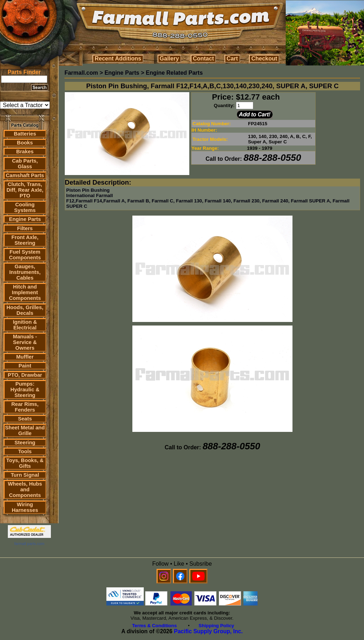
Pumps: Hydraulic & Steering (25, 390)
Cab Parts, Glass (25, 164)
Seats (25, 419)
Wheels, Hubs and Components (25, 490)
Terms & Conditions (154, 626)
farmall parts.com (29, 544)
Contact (204, 59)
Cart (232, 59)
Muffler (25, 357)
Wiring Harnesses (25, 507)
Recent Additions (118, 59)
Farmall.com (81, 73)
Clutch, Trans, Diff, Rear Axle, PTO (25, 190)
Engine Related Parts (174, 73)
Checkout (264, 59)
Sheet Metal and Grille (25, 430)
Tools (25, 451)
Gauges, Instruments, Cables (25, 272)
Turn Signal (25, 475)
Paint (25, 366)
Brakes (25, 152)
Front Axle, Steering (25, 240)
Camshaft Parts (25, 175)
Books (25, 143)
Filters (25, 228)
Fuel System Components (25, 255)
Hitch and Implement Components (25, 292)
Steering (25, 443)
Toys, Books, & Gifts (25, 463)
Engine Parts (25, 219)
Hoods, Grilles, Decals (25, 310)
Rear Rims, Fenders (25, 407)
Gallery (169, 59)
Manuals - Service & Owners (25, 342)
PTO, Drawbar (25, 375)
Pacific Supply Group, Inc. (208, 631)
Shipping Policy (216, 626)
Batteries (25, 134)
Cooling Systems (25, 207)
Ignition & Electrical (25, 325)
